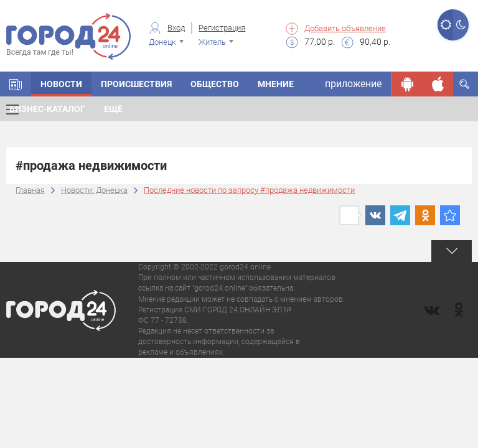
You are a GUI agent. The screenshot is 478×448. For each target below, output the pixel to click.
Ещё (113, 109)
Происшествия (136, 84)
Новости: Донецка (94, 190)
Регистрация (222, 28)
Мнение (276, 84)
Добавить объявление (345, 28)
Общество (215, 84)
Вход (176, 28)
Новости (61, 84)
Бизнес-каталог (47, 109)
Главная (30, 190)
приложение (353, 84)
